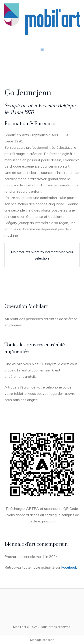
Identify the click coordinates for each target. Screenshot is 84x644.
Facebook (69, 567)
